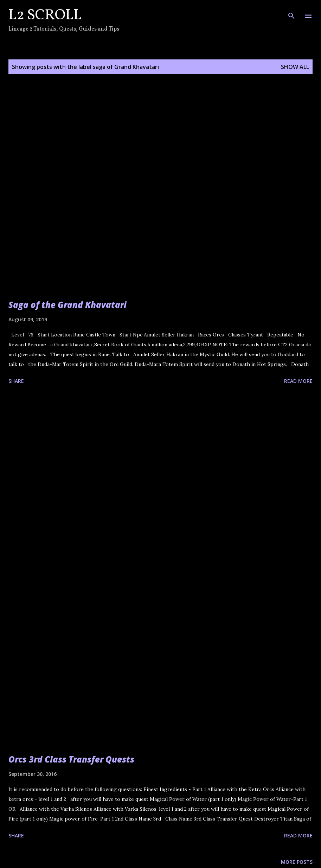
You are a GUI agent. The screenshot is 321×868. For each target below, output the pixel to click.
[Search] (291, 13)
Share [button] (16, 381)
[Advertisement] (160, 466)
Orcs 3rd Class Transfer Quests (71, 759)
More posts (297, 862)
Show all (295, 67)
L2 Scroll (45, 16)
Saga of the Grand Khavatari (68, 305)
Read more (298, 381)
